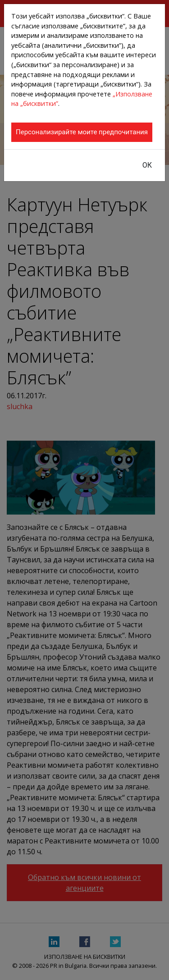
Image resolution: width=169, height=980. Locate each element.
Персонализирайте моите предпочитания (82, 132)
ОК (147, 165)
